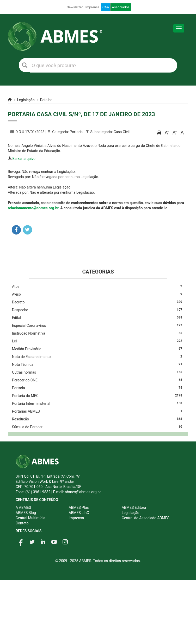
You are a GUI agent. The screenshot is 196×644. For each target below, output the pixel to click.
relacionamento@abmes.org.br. (34, 208)
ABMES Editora (134, 508)
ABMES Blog (26, 513)
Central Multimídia (30, 518)
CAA (106, 7)
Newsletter (75, 7)
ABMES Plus (79, 508)
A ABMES (23, 508)
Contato (22, 523)
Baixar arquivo (24, 159)
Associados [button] (121, 7)
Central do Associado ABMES (146, 518)
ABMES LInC (79, 513)
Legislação (26, 100)
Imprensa (92, 7)
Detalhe (46, 100)
